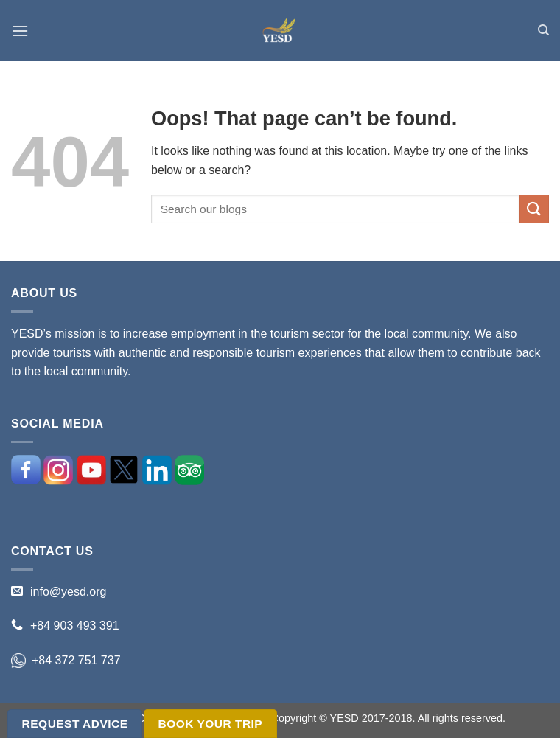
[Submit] (534, 209)
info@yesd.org (68, 592)
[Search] (543, 30)
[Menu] (20, 31)
